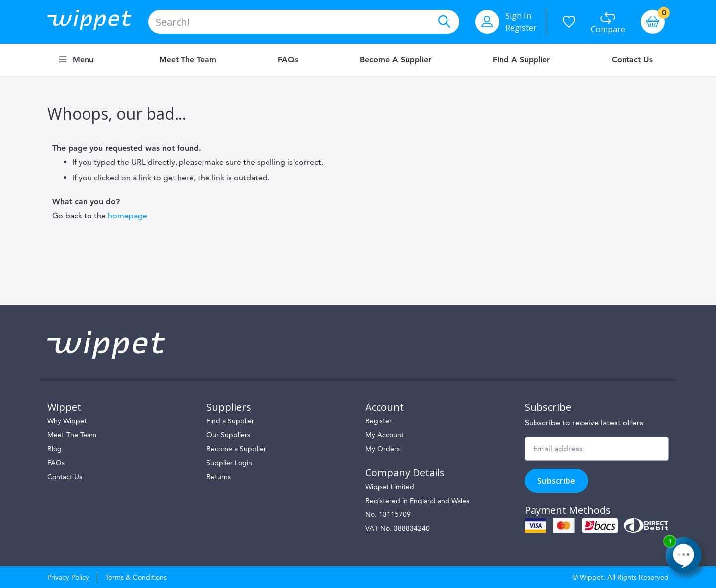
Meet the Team (188, 60)
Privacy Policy (68, 577)
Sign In (518, 16)
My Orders (383, 449)
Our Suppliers (228, 435)
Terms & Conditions (136, 577)
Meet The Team (72, 435)
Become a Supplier (396, 60)
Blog (54, 449)
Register (521, 28)
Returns (219, 477)
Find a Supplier (521, 60)
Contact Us (632, 60)
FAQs (288, 60)
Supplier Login (229, 463)
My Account (385, 435)
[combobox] (304, 22)
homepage (128, 215)
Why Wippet (67, 421)
